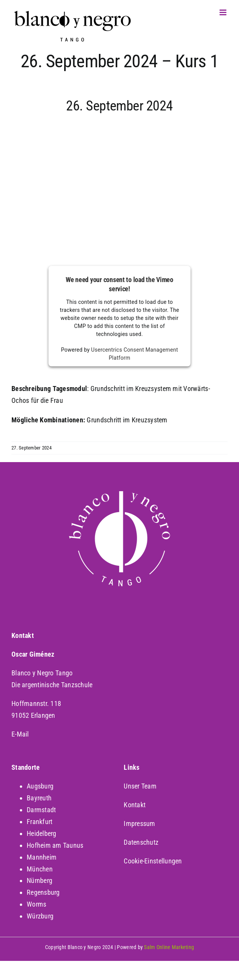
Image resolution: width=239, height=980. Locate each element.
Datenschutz (141, 842)
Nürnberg (40, 880)
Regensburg (43, 892)
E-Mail (20, 734)
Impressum (139, 823)
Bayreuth (39, 798)
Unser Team (140, 786)
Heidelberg (42, 833)
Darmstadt (41, 810)
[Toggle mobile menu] (224, 12)
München (40, 869)
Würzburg (40, 916)
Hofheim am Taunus (55, 845)
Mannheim (42, 857)
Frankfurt (40, 822)
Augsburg (40, 786)
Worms (36, 904)
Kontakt (135, 805)
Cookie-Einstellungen (153, 861)
